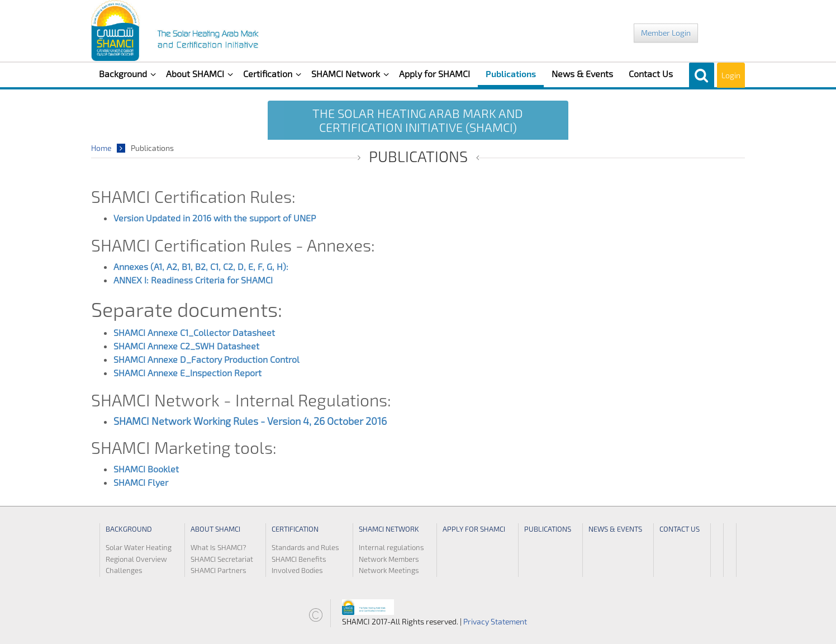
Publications (511, 74)
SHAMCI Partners (218, 570)
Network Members (389, 559)
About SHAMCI (196, 74)
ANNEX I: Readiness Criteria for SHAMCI (194, 280)
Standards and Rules (305, 547)
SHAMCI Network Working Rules (186, 421)
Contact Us (651, 74)
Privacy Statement (495, 621)
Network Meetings (389, 570)
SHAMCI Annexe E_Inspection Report (189, 373)
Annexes (132, 266)
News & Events (582, 74)
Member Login (666, 33)
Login (731, 75)
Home (101, 148)
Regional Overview (136, 559)
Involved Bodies (297, 570)
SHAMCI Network (347, 74)
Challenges (124, 570)
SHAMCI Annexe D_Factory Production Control (206, 359)
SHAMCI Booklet (146, 469)
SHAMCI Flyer (141, 482)
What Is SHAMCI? (218, 547)
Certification (269, 74)
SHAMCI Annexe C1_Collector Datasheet (194, 332)
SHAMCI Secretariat (222, 559)
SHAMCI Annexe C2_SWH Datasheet (186, 346)
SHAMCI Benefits (299, 559)
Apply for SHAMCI (434, 74)
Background (124, 74)
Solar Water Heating (139, 547)
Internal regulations (391, 547)
